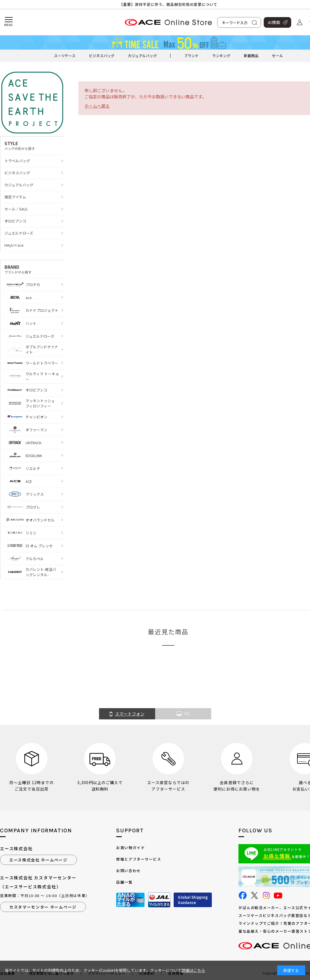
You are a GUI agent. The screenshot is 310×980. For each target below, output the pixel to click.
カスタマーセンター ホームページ (43, 907)
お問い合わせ (128, 871)
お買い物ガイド (130, 848)
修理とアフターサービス (139, 859)
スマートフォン (127, 714)
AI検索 (274, 22)
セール (277, 56)
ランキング (221, 56)
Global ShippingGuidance (193, 900)
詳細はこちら (193, 970)
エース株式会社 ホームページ (38, 860)
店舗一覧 (124, 882)
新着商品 (251, 56)
